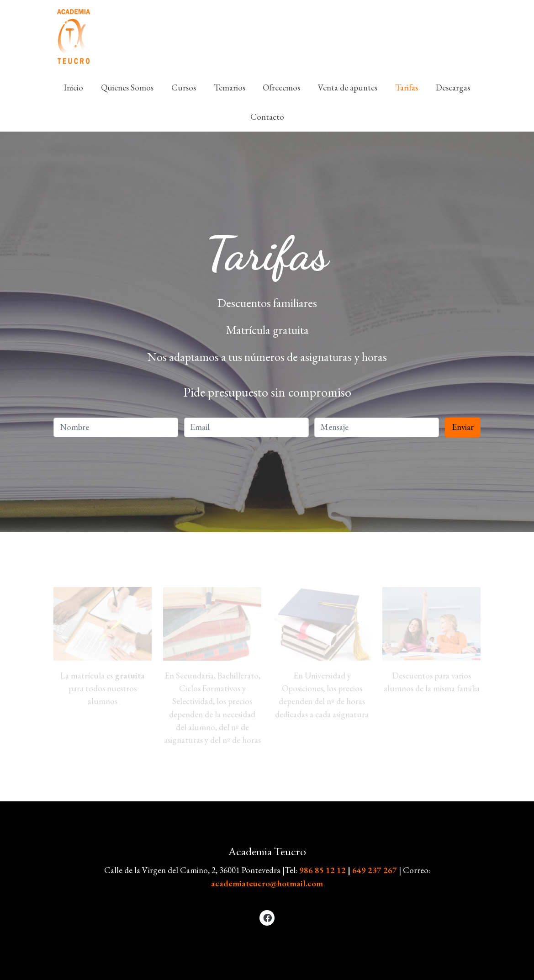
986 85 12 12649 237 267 (349, 870)
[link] (74, 37)
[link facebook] (268, 917)
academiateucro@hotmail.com (267, 883)
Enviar (463, 427)
